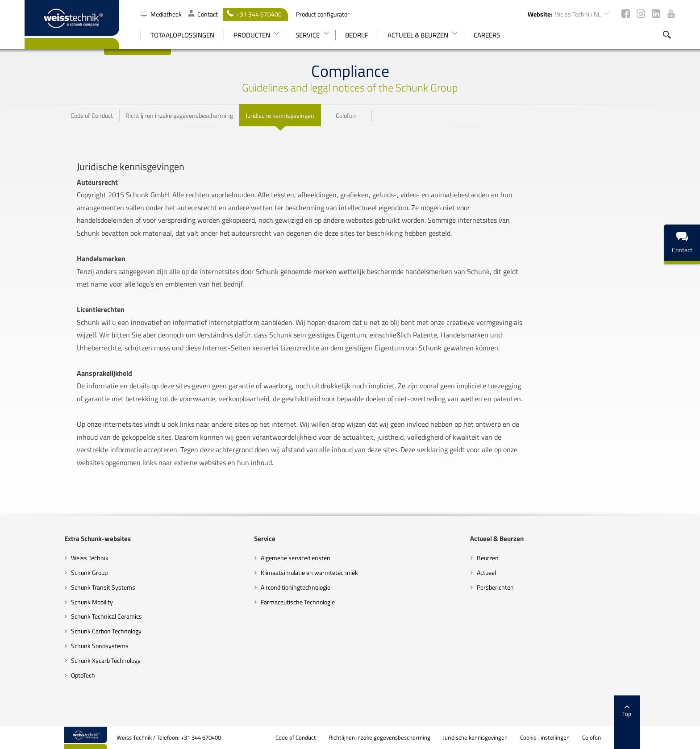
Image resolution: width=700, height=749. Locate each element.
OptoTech (43, 675)
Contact (203, 14)
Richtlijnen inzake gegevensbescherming (419, 738)
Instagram (641, 14)
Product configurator (323, 14)
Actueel (500, 572)
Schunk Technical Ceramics (67, 616)
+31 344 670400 (254, 14)
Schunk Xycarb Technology (66, 660)
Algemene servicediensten (282, 558)
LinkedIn (656, 14)
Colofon (631, 738)
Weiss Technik (50, 558)
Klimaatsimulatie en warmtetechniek (296, 572)
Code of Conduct (335, 738)
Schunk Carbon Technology (67, 631)
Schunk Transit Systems (63, 587)
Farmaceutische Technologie (284, 602)
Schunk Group (50, 572)
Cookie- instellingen (585, 738)
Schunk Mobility (52, 602)
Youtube (671, 14)
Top (667, 711)
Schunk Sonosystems (60, 646)
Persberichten (509, 587)
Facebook (626, 14)
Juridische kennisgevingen (515, 738)
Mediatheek (162, 14)
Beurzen (501, 558)
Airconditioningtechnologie (282, 587)
